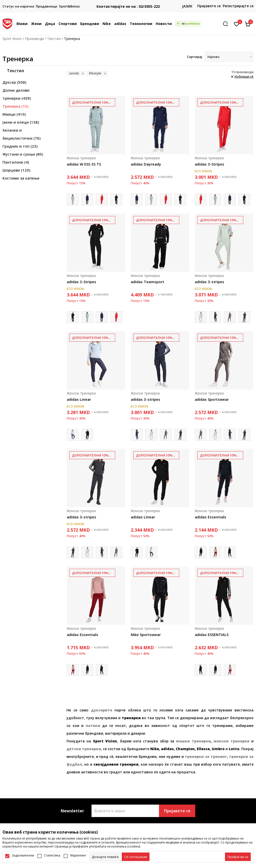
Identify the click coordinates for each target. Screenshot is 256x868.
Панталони (16, 162)
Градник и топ (20, 146)
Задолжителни (23, 856)
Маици (14, 114)
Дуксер (14, 82)
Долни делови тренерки (17, 94)
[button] (227, 24)
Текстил (54, 39)
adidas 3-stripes (209, 282)
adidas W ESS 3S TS (84, 164)
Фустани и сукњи (23, 154)
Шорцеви (16, 170)
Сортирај (195, 57)
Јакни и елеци (21, 122)
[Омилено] (237, 24)
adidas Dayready (146, 164)
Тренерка (15, 106)
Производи (34, 39)
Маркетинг (78, 856)
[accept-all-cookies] (238, 857)
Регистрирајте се (238, 6)
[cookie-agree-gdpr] (136, 857)
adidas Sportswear (212, 399)
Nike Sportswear (146, 635)
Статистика (52, 856)
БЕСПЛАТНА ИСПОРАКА (128, 2)
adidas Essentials (210, 517)
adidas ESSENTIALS (212, 635)
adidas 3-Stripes (209, 164)
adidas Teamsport (147, 282)
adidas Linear (79, 399)
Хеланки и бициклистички (21, 134)
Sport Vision (12, 39)
